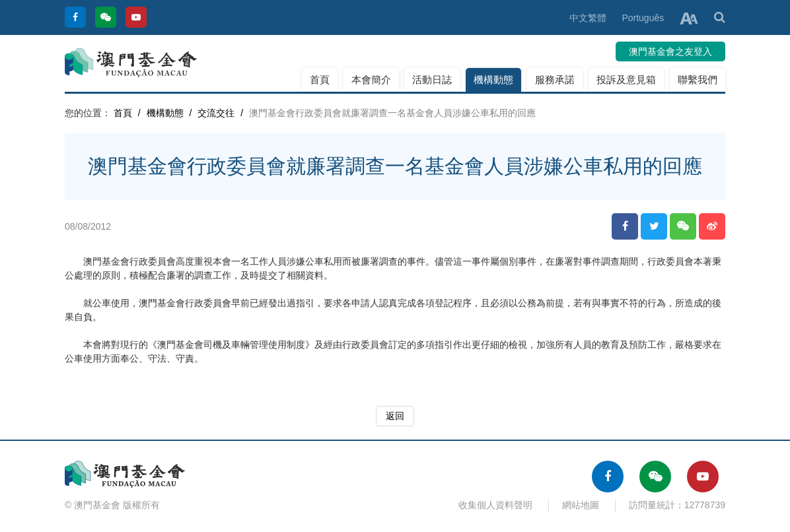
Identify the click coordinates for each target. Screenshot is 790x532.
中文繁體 (588, 18)
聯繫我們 (698, 80)
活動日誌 (432, 80)
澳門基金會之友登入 (670, 51)
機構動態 (493, 80)
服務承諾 (555, 80)
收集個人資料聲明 (495, 505)
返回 (395, 416)
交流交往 (216, 113)
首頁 (320, 80)
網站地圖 (581, 505)
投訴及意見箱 (626, 80)
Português (643, 18)
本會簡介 (371, 80)
